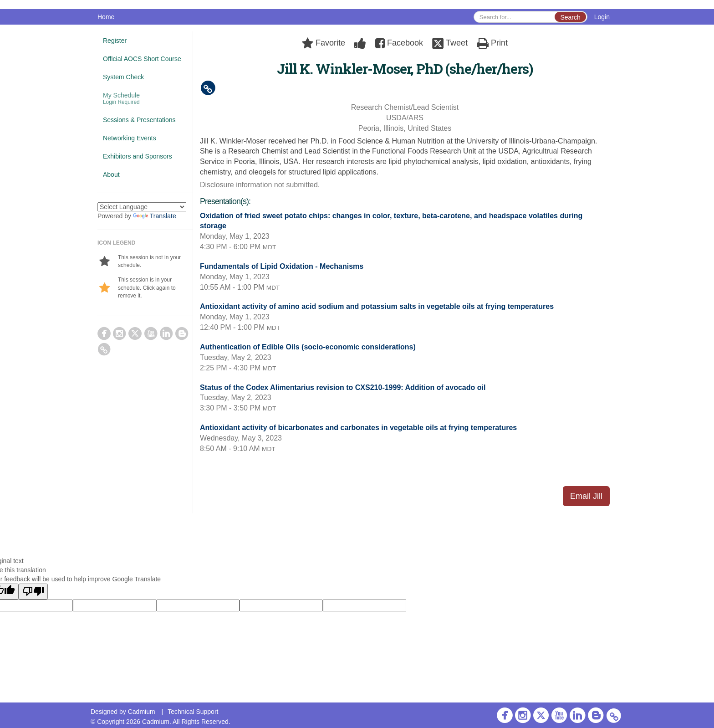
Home (106, 17)
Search (570, 17)
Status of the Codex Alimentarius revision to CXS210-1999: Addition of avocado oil (343, 387)
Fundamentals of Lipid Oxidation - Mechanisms (282, 266)
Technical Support (193, 712)
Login (602, 17)
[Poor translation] (33, 592)
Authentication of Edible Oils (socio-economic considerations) (308, 347)
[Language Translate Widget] (142, 207)
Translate (155, 216)
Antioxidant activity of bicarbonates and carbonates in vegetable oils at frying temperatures (358, 428)
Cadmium (142, 712)
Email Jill (586, 496)
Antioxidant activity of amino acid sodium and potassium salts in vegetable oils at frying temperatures (377, 306)
